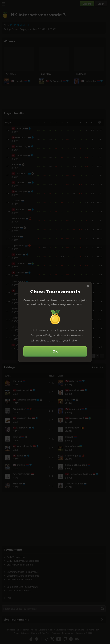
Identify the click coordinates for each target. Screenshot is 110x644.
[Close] (88, 286)
